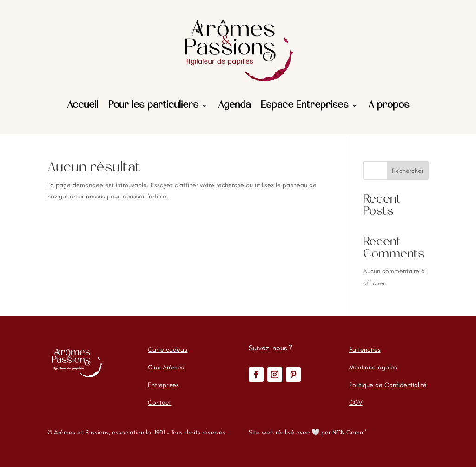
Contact (159, 403)
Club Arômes (166, 367)
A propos (389, 105)
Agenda (234, 105)
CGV (356, 403)
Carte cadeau (168, 350)
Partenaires (365, 350)
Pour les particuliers (153, 105)
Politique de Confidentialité (388, 385)
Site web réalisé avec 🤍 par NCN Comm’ (307, 432)
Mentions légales (373, 367)
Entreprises (163, 385)
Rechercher (408, 171)
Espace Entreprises (305, 105)
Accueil (83, 105)
